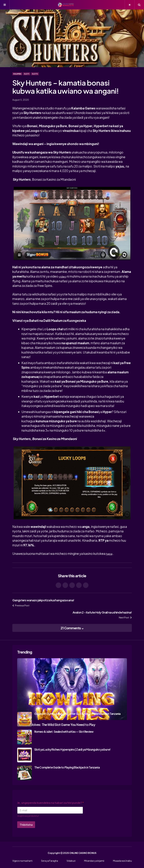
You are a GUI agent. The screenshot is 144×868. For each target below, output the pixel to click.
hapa (109, 554)
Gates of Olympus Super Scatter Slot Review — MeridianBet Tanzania (77, 713)
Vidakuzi (71, 861)
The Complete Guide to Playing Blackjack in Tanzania (67, 767)
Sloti (27, 74)
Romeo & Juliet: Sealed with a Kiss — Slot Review (64, 731)
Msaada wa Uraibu (122, 861)
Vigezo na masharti (22, 861)
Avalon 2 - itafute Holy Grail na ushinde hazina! (99, 612)
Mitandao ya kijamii (94, 861)
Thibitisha (26, 824)
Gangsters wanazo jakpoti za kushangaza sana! (46, 600)
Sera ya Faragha (50, 861)
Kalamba (17, 74)
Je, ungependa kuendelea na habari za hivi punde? (50, 803)
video (63, 276)
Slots (35, 74)
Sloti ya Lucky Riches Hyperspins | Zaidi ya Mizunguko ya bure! (72, 749)
